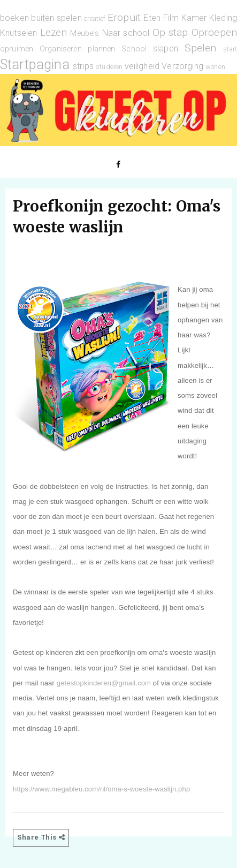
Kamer (194, 18)
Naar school (126, 33)
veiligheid (142, 66)
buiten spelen (56, 18)
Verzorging (182, 66)
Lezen (54, 32)
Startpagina (35, 64)
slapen (166, 48)
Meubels (85, 33)
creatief (95, 18)
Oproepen (214, 32)
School (134, 49)
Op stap (170, 32)
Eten (152, 18)
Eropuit (124, 17)
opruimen (17, 49)
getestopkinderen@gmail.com (104, 683)
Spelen (201, 48)
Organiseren (61, 49)
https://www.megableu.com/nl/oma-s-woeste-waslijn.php (101, 789)
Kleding (223, 18)
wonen (215, 67)
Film (171, 18)
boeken (14, 18)
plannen (101, 49)
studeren (109, 67)
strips (83, 66)
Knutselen (18, 33)
